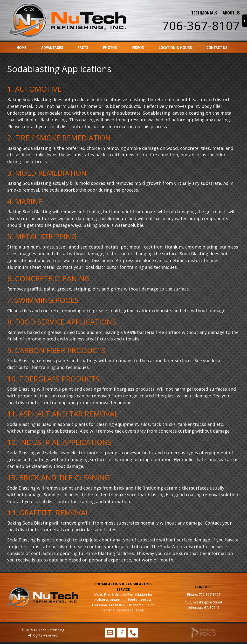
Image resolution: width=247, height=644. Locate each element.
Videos (138, 47)
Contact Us (217, 47)
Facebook (122, 633)
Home (22, 47)
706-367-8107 (201, 26)
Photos (110, 47)
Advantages (52, 47)
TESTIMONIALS (204, 13)
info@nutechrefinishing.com (110, 633)
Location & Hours (175, 47)
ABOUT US (231, 13)
